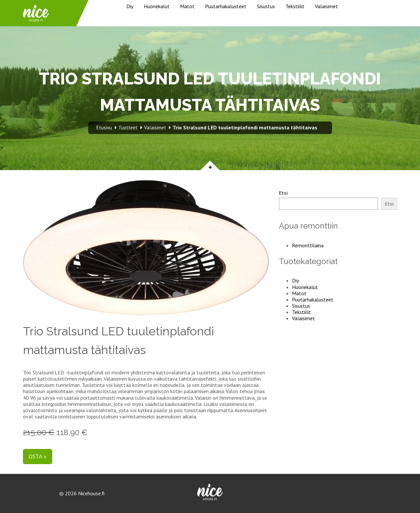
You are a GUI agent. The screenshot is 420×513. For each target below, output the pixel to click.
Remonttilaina (308, 245)
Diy (130, 6)
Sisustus (266, 6)
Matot (187, 6)
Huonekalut (157, 6)
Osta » (38, 456)
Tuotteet (128, 128)
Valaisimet (326, 6)
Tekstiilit (295, 6)
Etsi (283, 193)
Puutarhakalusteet (226, 6)
